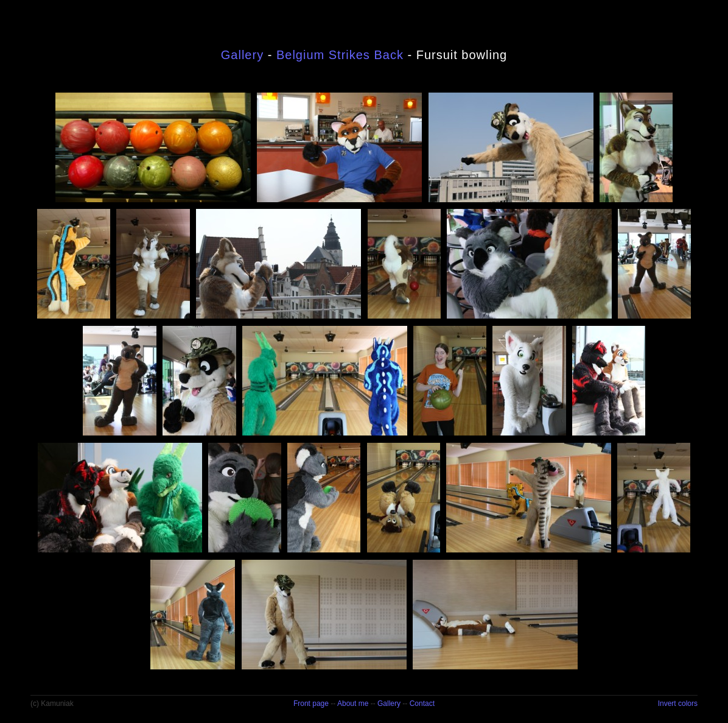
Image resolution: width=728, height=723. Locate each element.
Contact (422, 704)
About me (353, 704)
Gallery (242, 55)
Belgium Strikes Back (340, 55)
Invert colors (678, 704)
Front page (311, 704)
